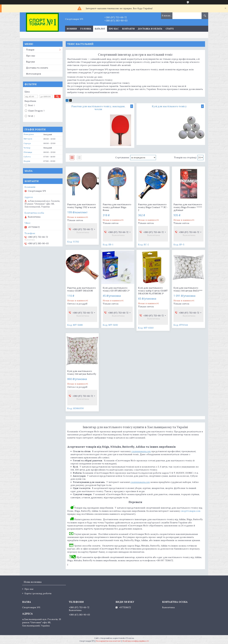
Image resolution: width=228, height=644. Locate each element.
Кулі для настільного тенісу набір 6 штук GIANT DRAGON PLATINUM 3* (153, 291)
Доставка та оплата (37, 68)
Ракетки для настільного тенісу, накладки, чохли (98, 108)
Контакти (128, 29)
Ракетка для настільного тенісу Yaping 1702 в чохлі (82, 206)
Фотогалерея (34, 74)
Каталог (100, 29)
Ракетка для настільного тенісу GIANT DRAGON (82, 289)
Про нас (114, 29)
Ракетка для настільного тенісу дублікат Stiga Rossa (117, 207)
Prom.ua (130, 638)
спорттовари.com (190, 511)
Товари (30, 50)
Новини (72, 29)
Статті (170, 29)
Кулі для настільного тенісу (169, 106)
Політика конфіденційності (136, 641)
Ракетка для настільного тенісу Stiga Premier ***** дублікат (188, 207)
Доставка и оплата (150, 29)
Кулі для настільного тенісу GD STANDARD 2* (116, 289)
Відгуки (30, 62)
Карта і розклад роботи (38, 593)
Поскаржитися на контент (108, 641)
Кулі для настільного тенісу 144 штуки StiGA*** (188, 289)
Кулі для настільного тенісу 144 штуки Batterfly (82, 373)
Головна (86, 29)
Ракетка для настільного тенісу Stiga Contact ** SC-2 (153, 207)
